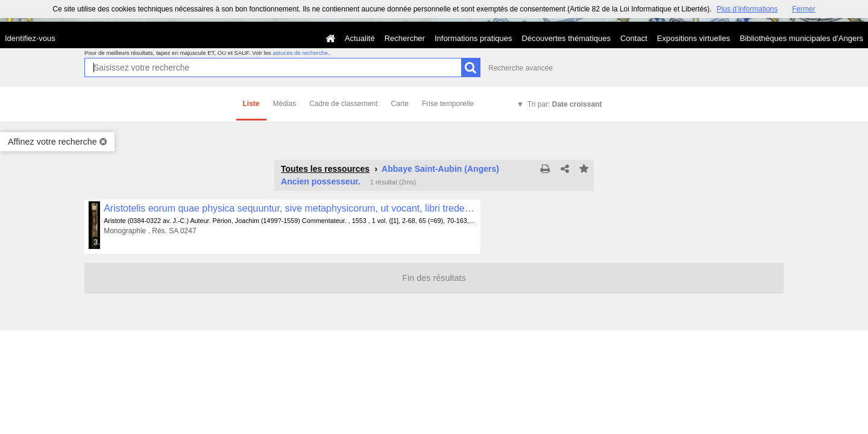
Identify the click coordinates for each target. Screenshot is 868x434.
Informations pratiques (473, 38)
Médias (285, 104)
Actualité (360, 38)
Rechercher (405, 38)
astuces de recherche (300, 53)
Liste (251, 104)
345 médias (97, 242)
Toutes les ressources (325, 169)
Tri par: (565, 104)
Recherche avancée (520, 68)
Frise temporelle (448, 104)
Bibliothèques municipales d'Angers (801, 38)
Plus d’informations (747, 9)
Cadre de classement (343, 104)
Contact (634, 38)
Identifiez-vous (30, 38)
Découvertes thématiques (566, 38)
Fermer (804, 9)
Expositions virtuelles (693, 38)
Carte (400, 104)
